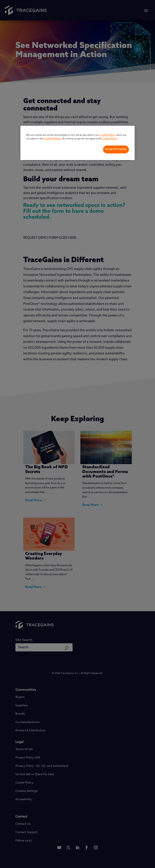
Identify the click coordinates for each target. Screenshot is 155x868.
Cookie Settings (52, 139)
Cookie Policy (107, 135)
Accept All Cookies (116, 149)
